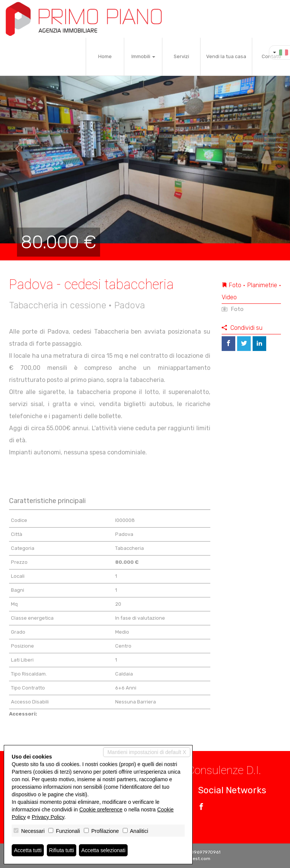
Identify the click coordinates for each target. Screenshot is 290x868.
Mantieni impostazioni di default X (147, 752)
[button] (15, 149)
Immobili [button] (143, 56)
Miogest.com (196, 859)
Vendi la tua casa (226, 56)
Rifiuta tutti (62, 850)
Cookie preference (101, 810)
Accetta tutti (28, 850)
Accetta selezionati (103, 850)
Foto (233, 309)
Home (105, 56)
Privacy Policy (48, 817)
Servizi (181, 56)
